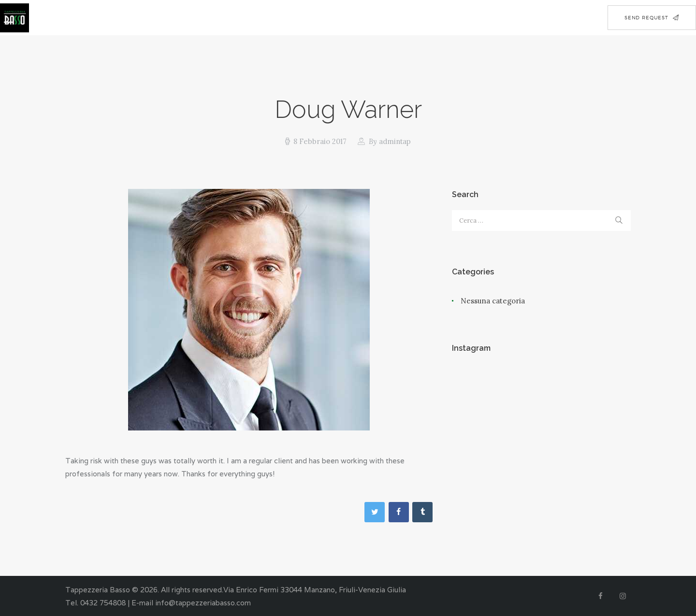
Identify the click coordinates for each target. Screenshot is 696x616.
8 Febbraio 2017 (319, 141)
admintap (389, 141)
